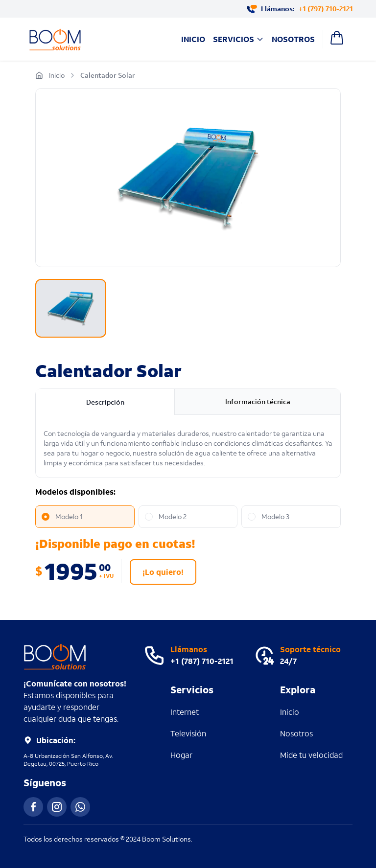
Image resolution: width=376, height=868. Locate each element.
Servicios (238, 39)
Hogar (181, 755)
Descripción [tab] (105, 402)
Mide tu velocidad (311, 755)
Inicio (193, 39)
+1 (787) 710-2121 (202, 661)
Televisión (188, 733)
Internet (185, 712)
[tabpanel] (188, 448)
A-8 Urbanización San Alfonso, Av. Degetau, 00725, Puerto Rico (68, 760)
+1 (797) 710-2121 (325, 9)
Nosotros (293, 39)
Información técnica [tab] (258, 401)
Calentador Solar (108, 75)
